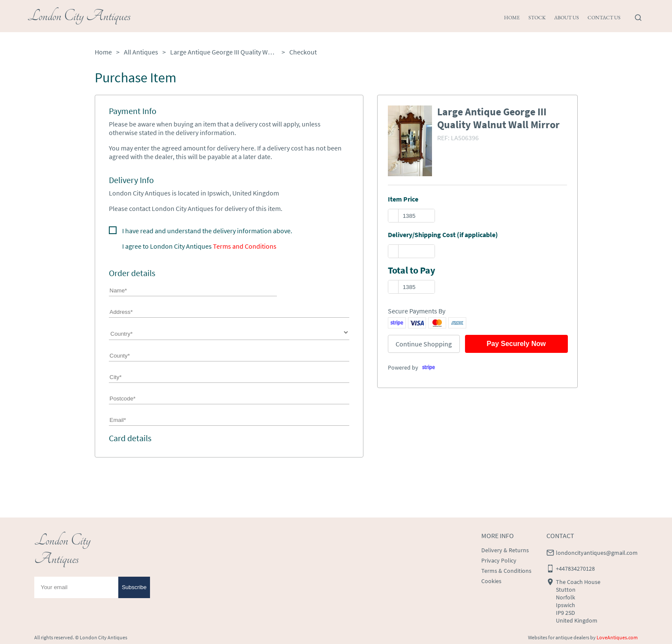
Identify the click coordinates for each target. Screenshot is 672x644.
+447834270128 (575, 569)
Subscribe (134, 587)
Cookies (491, 581)
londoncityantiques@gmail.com (597, 553)
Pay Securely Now (516, 344)
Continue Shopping (424, 344)
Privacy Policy (499, 560)
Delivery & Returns (505, 550)
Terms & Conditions (506, 571)
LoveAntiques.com (617, 637)
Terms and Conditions (245, 246)
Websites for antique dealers (559, 637)
